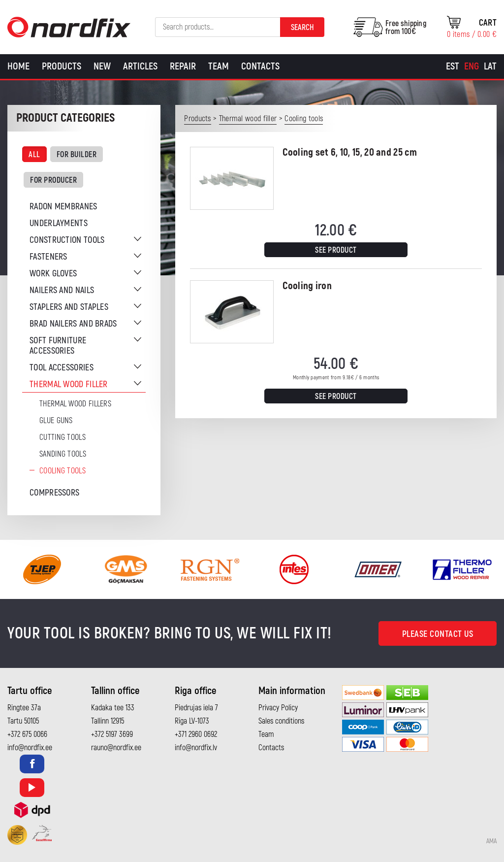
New (102, 66)
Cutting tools (63, 437)
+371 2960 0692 (196, 734)
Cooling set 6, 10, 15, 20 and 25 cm (350, 152)
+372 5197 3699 (112, 734)
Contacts (260, 66)
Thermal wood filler (69, 384)
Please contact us (438, 634)
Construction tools (67, 240)
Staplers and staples (69, 307)
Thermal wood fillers (75, 404)
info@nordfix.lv (196, 748)
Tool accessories (62, 368)
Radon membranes (63, 207)
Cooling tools (63, 471)
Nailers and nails (62, 290)
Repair (183, 66)
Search (302, 28)
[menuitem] (453, 66)
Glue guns (56, 421)
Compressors (54, 493)
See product (336, 250)
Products (62, 66)
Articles (140, 66)
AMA (491, 841)
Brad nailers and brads (73, 324)
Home (18, 66)
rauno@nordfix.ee (116, 748)
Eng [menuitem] (472, 66)
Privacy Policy (278, 708)
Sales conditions (281, 721)
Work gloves (53, 274)
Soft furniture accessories (58, 346)
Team (219, 66)
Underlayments (59, 223)
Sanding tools (63, 454)
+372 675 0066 (27, 734)
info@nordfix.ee (30, 748)
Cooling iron (307, 286)
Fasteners (48, 257)
